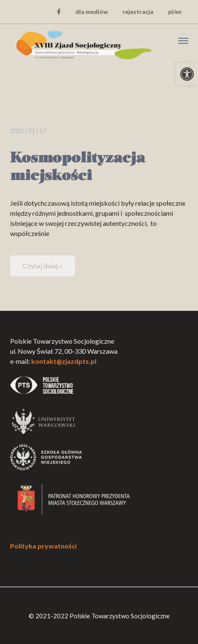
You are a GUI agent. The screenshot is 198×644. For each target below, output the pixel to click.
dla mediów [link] (92, 12)
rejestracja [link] (138, 12)
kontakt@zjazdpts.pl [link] (64, 361)
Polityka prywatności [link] (43, 546)
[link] (187, 74)
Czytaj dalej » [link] (43, 266)
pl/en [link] (175, 12)
